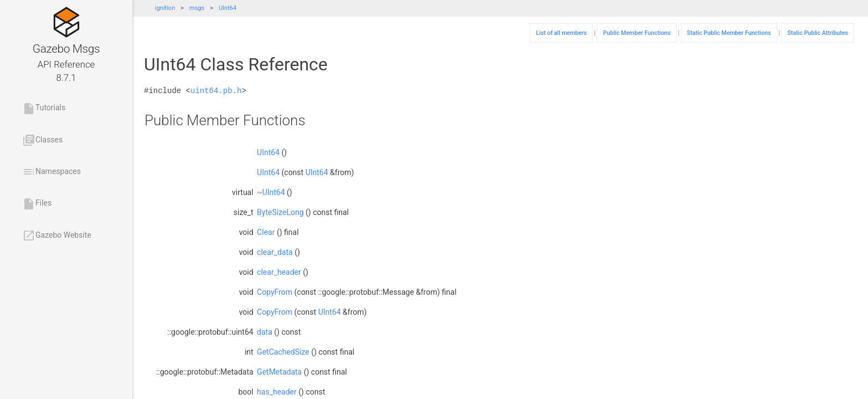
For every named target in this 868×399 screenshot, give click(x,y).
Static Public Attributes (818, 33)
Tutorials (44, 109)
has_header (277, 392)
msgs (197, 8)
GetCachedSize (283, 352)
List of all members (561, 33)
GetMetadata (279, 372)
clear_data (275, 252)
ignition (165, 8)
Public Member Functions (637, 33)
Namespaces (51, 172)
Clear (266, 232)
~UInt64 (271, 192)
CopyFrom (275, 292)
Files (37, 204)
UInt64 (228, 8)
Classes (42, 140)
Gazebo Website (57, 236)
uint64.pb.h (216, 91)
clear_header (279, 272)
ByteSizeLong (280, 212)
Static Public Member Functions (729, 33)
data (265, 332)
